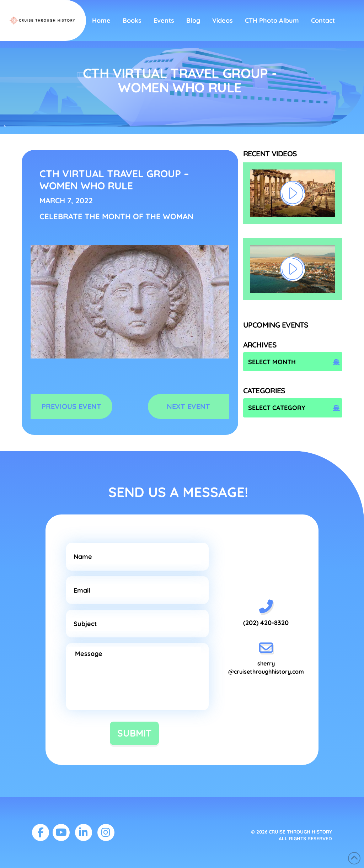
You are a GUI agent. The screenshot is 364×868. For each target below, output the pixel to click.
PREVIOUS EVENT (71, 406)
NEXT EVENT (188, 406)
